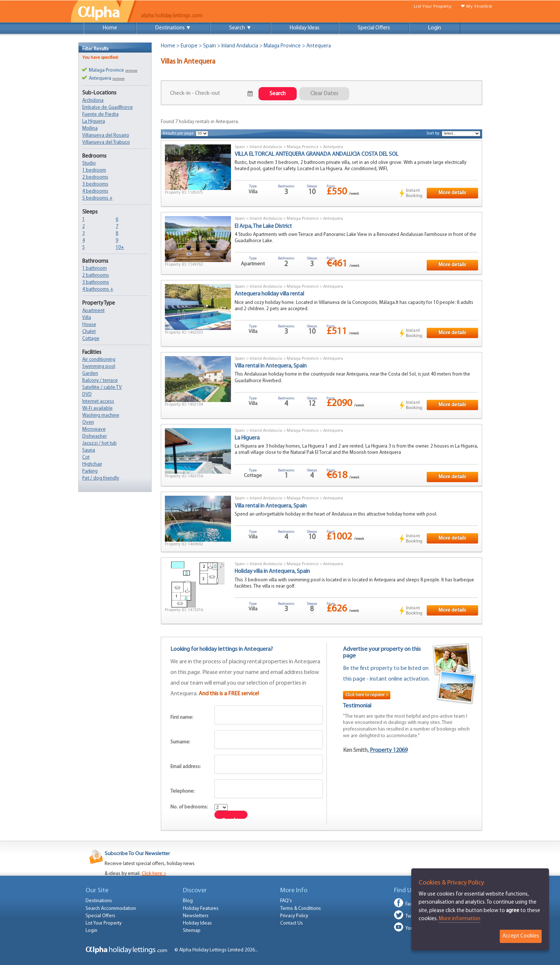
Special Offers (374, 28)
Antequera (333, 147)
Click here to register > (367, 695)
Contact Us (292, 923)
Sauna (89, 450)
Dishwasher (95, 436)
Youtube (414, 928)
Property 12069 (389, 750)
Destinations (99, 901)
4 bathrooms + (98, 289)
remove (131, 71)
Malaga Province (282, 46)
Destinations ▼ (173, 28)
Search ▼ (240, 28)
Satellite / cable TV (102, 388)
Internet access (98, 401)
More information (460, 919)
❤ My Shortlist (477, 6)
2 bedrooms (95, 177)
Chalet (89, 332)
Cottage (91, 339)
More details (452, 193)
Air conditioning (99, 360)
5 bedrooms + (97, 198)
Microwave (94, 429)
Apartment (93, 311)
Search (278, 94)
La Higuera (94, 121)
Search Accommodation (111, 909)
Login (435, 28)
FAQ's (286, 901)
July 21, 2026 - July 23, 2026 (207, 93)
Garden (90, 374)
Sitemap (192, 931)
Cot (86, 457)
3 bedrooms (95, 184)
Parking (90, 471)
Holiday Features (201, 909)
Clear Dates (324, 94)
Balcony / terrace (100, 381)
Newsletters (196, 916)
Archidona (93, 101)
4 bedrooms (95, 191)
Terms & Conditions (301, 909)
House (89, 325)
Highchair (92, 464)
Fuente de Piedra (100, 114)
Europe (189, 46)
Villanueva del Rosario (106, 135)
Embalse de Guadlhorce (108, 107)
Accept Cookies (521, 936)
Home (110, 28)
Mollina (90, 128)
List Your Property (433, 6)
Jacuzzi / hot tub (100, 443)
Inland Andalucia (240, 46)
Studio (89, 163)
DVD (87, 394)
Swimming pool (99, 367)
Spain (209, 46)
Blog (188, 901)
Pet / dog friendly (101, 478)
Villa (87, 318)
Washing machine (101, 415)
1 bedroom (94, 170)
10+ (120, 247)
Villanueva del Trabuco (106, 142)
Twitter (413, 916)
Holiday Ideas (305, 28)
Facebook (416, 904)
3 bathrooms (96, 282)
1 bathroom (95, 268)
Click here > (154, 874)
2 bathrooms (96, 275)
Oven (88, 422)
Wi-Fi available (97, 408)
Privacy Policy (294, 916)
